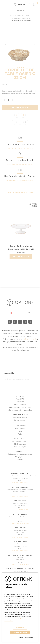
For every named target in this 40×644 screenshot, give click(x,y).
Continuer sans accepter (27, 637)
